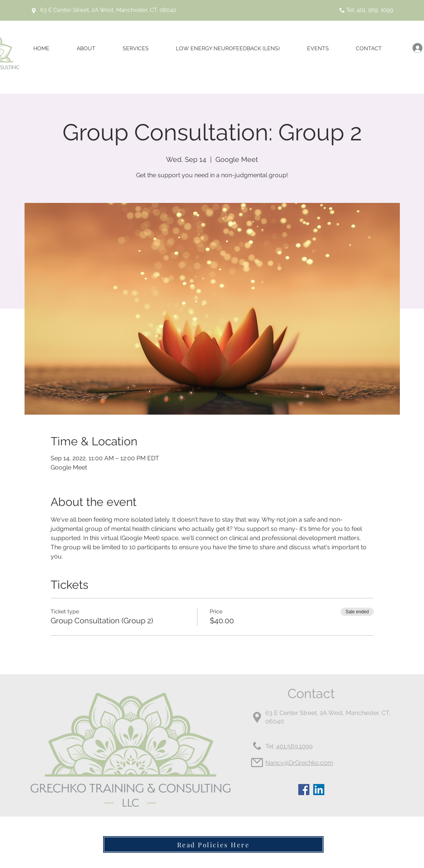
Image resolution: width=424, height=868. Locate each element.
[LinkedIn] (319, 790)
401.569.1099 (294, 746)
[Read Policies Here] (213, 844)
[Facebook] (304, 790)
